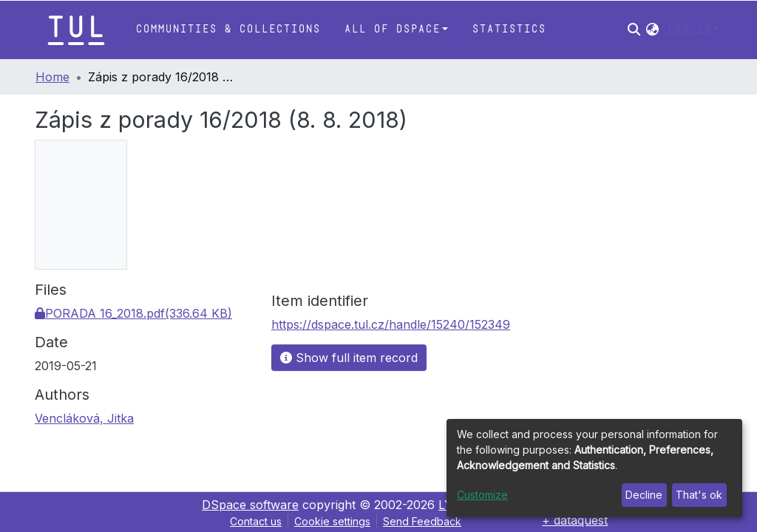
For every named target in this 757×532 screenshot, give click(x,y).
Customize (482, 495)
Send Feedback (422, 521)
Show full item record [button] (349, 358)
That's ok (699, 495)
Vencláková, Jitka (84, 418)
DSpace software (250, 505)
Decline (644, 495)
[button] (652, 30)
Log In (689, 29)
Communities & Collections (228, 29)
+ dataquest (575, 520)
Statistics (509, 29)
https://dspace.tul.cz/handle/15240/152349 (391, 324)
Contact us (256, 521)
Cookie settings (332, 521)
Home (52, 77)
